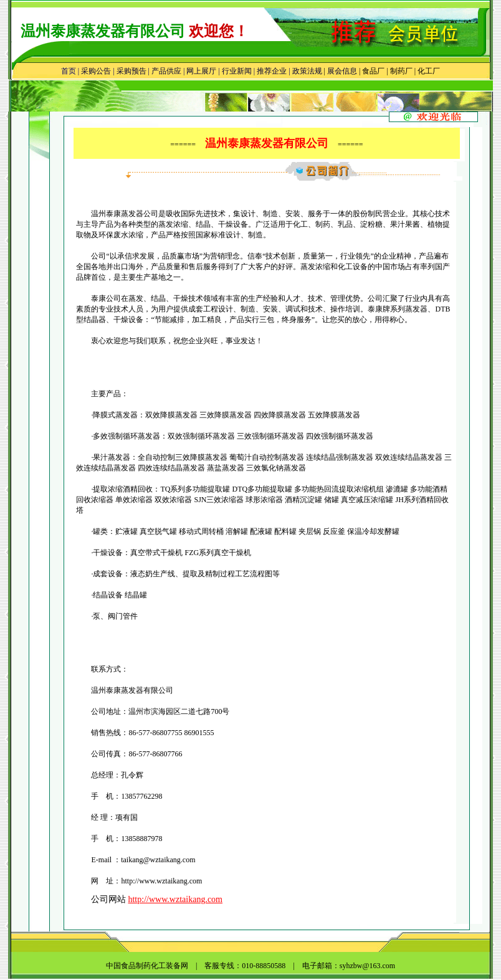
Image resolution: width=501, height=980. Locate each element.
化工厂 (429, 71)
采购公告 (96, 71)
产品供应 (166, 71)
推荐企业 (272, 71)
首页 (69, 71)
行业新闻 (237, 71)
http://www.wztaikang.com (175, 899)
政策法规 (307, 71)
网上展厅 (201, 71)
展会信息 (342, 71)
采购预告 (131, 71)
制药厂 (401, 71)
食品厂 (372, 71)
